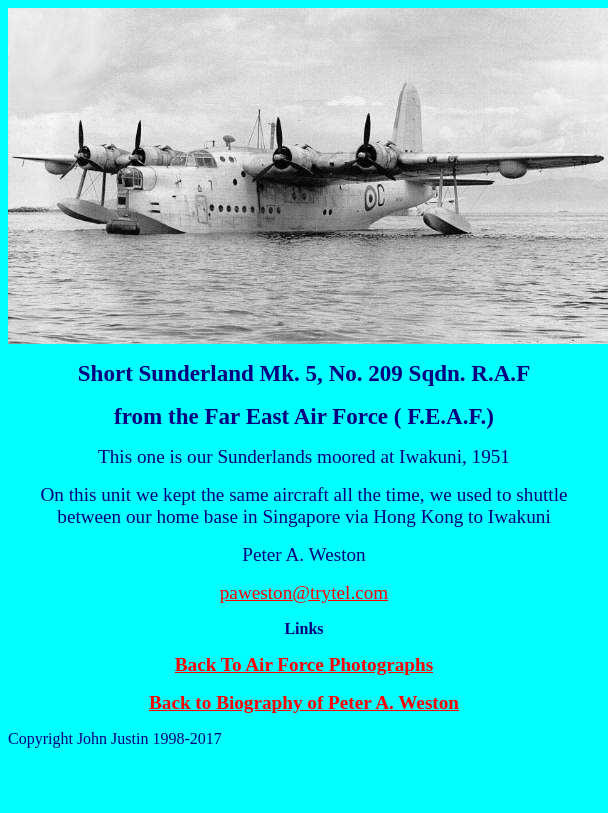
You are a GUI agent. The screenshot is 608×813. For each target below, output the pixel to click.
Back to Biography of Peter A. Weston (304, 702)
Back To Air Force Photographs (304, 664)
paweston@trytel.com (304, 592)
